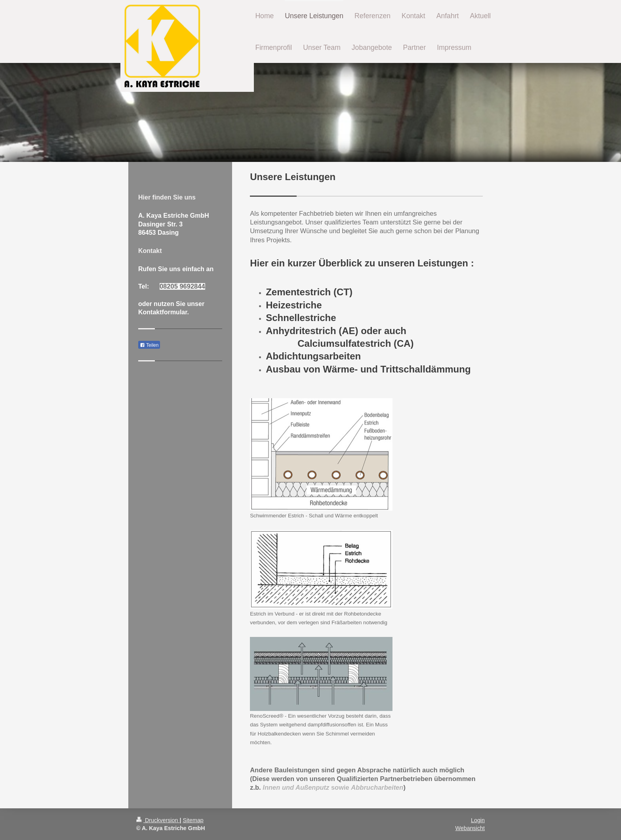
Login (478, 820)
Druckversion (158, 820)
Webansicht (470, 828)
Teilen (149, 345)
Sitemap (193, 820)
